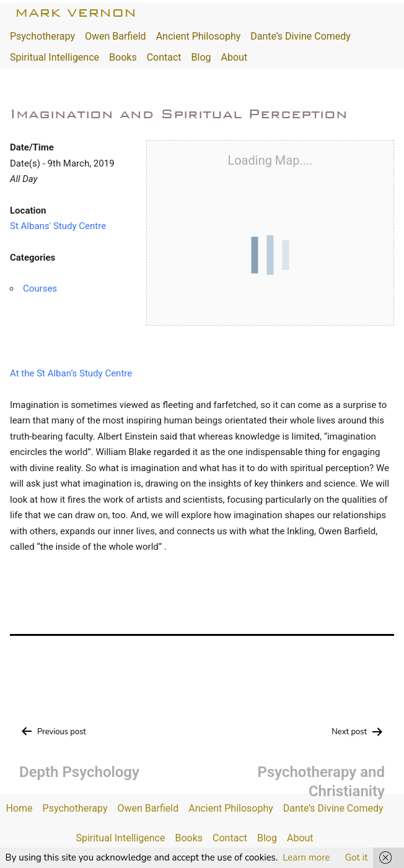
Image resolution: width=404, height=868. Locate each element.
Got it (356, 857)
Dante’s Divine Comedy (301, 36)
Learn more (306, 857)
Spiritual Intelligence (55, 57)
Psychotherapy (42, 36)
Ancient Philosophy (199, 36)
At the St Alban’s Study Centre (71, 373)
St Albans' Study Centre (58, 226)
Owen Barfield (116, 36)
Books (123, 57)
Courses (40, 289)
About (235, 57)
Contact (164, 57)
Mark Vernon (76, 13)
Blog (201, 57)
